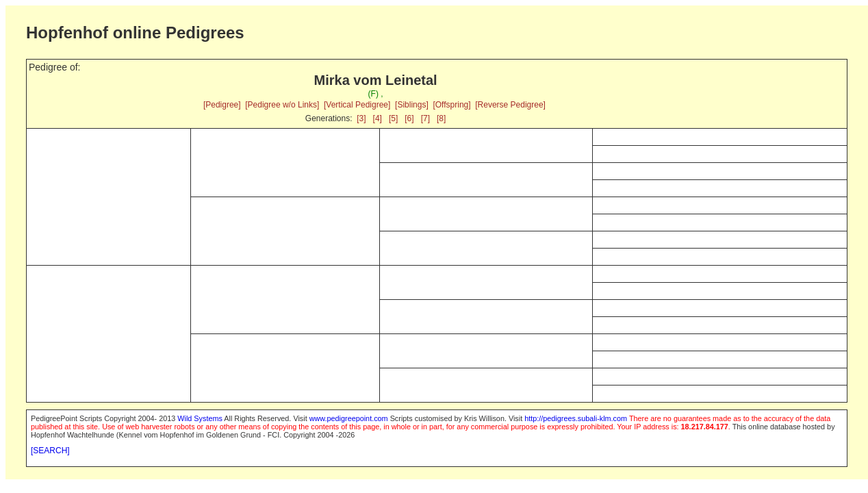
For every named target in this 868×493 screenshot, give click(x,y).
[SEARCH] (50, 451)
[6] (409, 118)
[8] (441, 118)
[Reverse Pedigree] (510, 105)
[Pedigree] (222, 105)
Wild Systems (200, 418)
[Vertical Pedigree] (357, 105)
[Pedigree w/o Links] (282, 105)
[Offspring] (451, 105)
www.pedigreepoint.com (349, 418)
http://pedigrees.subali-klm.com (576, 418)
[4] (378, 118)
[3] (361, 118)
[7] (425, 118)
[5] (393, 118)
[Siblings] (412, 105)
